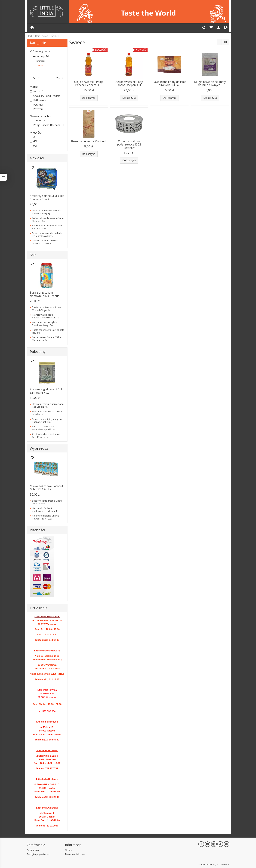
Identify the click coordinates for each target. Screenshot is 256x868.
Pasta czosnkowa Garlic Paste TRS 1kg (48, 331)
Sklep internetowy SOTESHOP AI (214, 864)
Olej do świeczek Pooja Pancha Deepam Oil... (89, 83)
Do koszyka (89, 98)
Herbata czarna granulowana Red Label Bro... (48, 405)
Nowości (37, 158)
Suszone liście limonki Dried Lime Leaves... (47, 502)
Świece (40, 66)
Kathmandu (38, 100)
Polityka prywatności (38, 854)
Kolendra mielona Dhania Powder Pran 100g (46, 517)
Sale (33, 255)
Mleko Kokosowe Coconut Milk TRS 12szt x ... (46, 488)
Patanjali (36, 105)
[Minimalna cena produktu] (34, 78)
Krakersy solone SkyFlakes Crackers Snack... (47, 197)
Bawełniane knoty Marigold (89, 141)
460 (34, 141)
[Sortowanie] (219, 42)
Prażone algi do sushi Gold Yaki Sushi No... (47, 391)
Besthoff (36, 91)
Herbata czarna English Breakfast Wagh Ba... (44, 324)
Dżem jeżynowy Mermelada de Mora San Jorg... (47, 212)
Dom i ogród (41, 56)
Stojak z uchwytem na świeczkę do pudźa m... (44, 428)
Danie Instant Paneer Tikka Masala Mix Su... (47, 339)
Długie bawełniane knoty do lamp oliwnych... (210, 83)
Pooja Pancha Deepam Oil (47, 125)
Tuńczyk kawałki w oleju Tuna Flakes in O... (48, 219)
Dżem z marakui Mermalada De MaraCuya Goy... (47, 235)
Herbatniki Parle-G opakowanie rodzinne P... (46, 510)
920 (34, 146)
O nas (68, 850)
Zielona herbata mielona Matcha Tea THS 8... (45, 242)
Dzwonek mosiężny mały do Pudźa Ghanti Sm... (47, 420)
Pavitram (37, 109)
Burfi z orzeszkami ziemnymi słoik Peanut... (45, 294)
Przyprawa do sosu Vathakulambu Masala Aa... (47, 316)
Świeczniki (41, 61)
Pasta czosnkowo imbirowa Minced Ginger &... (47, 309)
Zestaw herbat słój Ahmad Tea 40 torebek (46, 435)
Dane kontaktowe (75, 854)
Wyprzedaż (39, 448)
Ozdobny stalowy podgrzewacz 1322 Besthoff (129, 145)
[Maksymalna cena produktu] (58, 78)
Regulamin (33, 850)
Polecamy (38, 352)
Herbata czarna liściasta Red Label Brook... (47, 413)
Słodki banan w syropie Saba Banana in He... (48, 227)
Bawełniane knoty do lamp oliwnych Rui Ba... (169, 83)
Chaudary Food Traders (45, 96)
